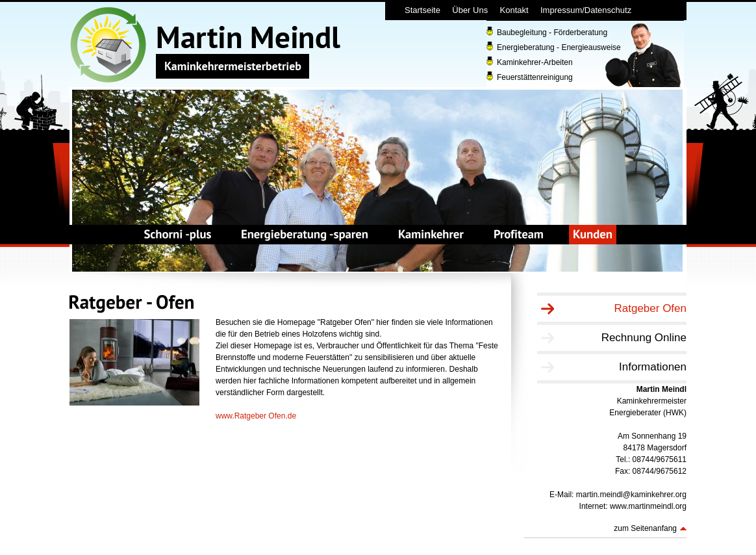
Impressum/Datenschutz (586, 10)
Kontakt (514, 10)
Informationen (653, 367)
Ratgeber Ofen (650, 308)
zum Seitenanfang (645, 528)
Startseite (422, 10)
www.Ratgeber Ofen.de (256, 416)
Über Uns (470, 10)
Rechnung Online (644, 338)
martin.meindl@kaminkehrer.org (631, 495)
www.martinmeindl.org (648, 506)
